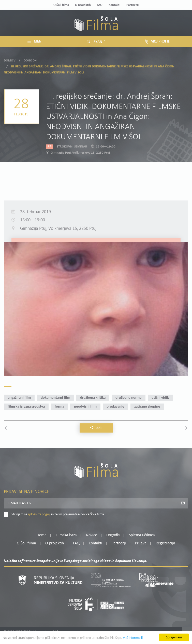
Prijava (141, 543)
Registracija (165, 543)
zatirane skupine (147, 407)
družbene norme (129, 398)
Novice (92, 535)
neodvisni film (85, 407)
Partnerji (132, 5)
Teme (42, 535)
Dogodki (30, 59)
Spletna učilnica (142, 535)
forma (59, 407)
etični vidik (160, 398)
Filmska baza (66, 535)
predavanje (115, 407)
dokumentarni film (55, 398)
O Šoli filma (61, 5)
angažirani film (19, 398)
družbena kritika (93, 398)
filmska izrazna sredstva (26, 407)
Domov (10, 59)
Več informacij (133, 638)
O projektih (83, 5)
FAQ (100, 5)
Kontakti (114, 5)
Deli (96, 428)
